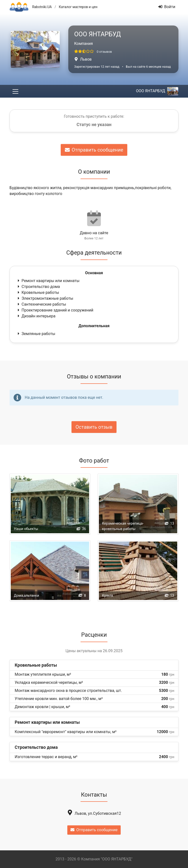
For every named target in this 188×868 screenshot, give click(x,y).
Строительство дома (38, 287)
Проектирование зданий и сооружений (55, 310)
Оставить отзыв (94, 427)
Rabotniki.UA (42, 7)
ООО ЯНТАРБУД (157, 91)
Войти (167, 7)
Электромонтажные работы (45, 298)
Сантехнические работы (41, 304)
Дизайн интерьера (36, 316)
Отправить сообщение (94, 150)
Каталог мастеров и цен (78, 7)
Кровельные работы (38, 292)
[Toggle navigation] (15, 91)
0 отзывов (104, 52)
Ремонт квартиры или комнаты (48, 281)
